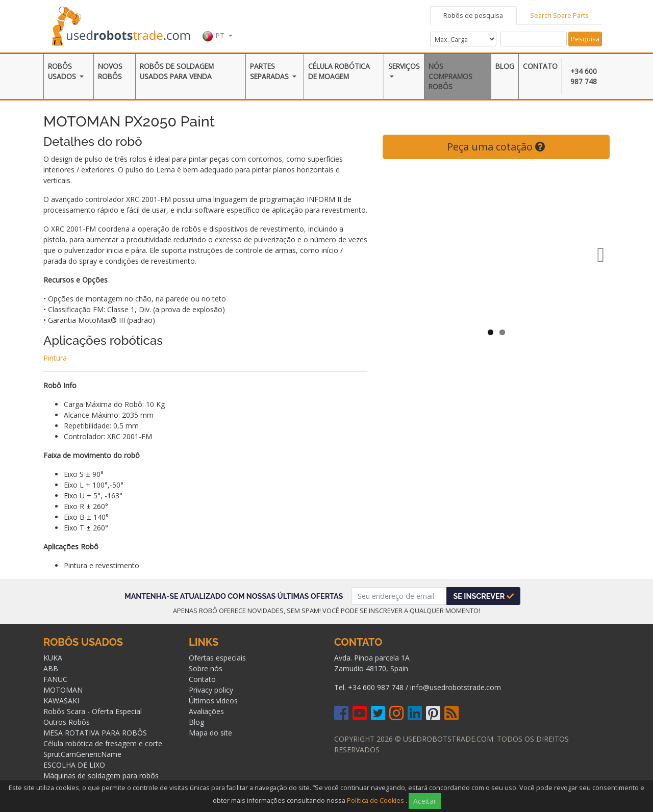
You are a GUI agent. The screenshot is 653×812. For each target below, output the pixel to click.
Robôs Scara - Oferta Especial (93, 711)
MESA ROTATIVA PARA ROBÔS (95, 733)
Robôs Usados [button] (63, 71)
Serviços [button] (404, 66)
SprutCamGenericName (82, 754)
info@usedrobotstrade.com (456, 687)
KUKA (53, 658)
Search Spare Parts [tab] (559, 15)
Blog (505, 66)
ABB (51, 668)
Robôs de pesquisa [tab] (473, 15)
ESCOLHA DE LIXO (74, 765)
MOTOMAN (63, 690)
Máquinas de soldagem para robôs (101, 776)
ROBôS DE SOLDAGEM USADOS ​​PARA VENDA (177, 71)
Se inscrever (483, 596)
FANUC (55, 679)
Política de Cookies (375, 801)
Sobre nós (206, 668)
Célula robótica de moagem (339, 71)
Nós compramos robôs (450, 77)
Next (594, 255)
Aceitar (425, 801)
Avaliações (206, 711)
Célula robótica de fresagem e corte (103, 743)
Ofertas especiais (217, 658)
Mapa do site (210, 733)
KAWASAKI (61, 701)
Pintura (55, 358)
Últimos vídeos (213, 701)
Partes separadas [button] (270, 71)
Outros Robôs (67, 722)
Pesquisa (585, 39)
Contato (540, 66)
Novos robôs (110, 71)
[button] (217, 25)
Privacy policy (211, 690)
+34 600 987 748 (584, 76)
